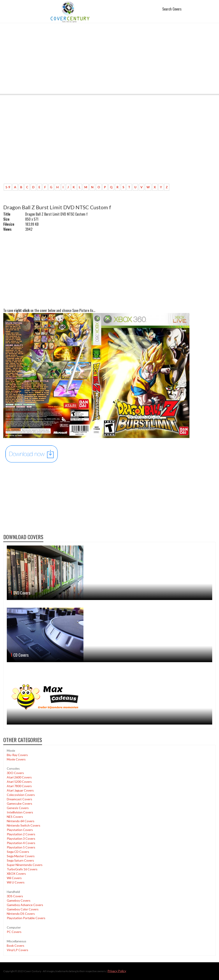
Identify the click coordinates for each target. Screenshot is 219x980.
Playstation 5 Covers (21, 847)
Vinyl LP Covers (18, 950)
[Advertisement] (109, 61)
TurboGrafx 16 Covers (22, 869)
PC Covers (14, 932)
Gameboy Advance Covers (25, 905)
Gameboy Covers (19, 900)
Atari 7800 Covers (19, 786)
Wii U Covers (16, 882)
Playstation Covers (20, 830)
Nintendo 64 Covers (21, 821)
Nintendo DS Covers (21, 914)
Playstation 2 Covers (21, 834)
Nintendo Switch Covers (24, 825)
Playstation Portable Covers (26, 918)
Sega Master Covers (21, 856)
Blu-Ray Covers (17, 755)
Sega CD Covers (18, 852)
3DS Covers (15, 896)
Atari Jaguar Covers (20, 790)
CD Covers (21, 655)
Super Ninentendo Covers (25, 865)
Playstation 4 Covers (21, 843)
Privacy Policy (117, 971)
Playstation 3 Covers (21, 838)
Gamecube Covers (19, 803)
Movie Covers (16, 759)
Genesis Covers (18, 808)
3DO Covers (15, 773)
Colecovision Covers (21, 795)
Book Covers (16, 946)
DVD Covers (22, 593)
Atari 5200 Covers (19, 782)
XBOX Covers (16, 874)
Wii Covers (14, 878)
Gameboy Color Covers (23, 909)
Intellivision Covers (20, 812)
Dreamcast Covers (19, 799)
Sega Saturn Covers (20, 860)
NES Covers (15, 817)
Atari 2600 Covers (19, 777)
